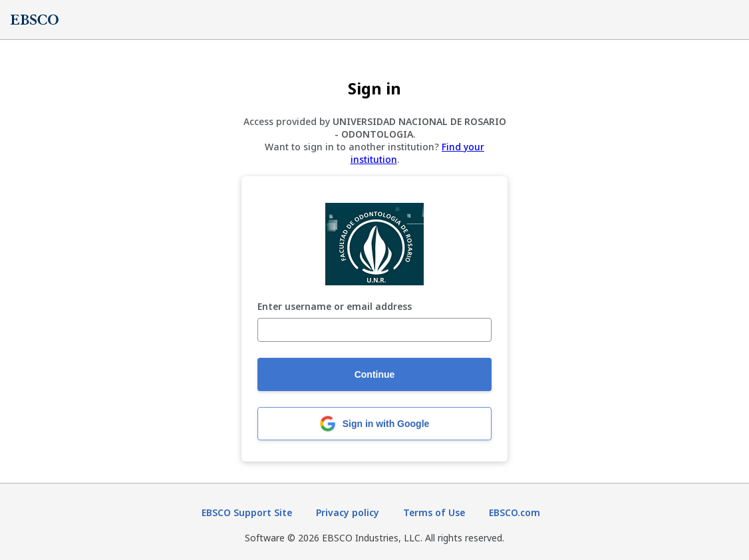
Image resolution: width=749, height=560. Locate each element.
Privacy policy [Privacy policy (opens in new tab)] (348, 512)
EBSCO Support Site (247, 512)
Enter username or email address (335, 307)
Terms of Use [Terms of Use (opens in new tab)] (434, 512)
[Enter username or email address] (374, 330)
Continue (375, 374)
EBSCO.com (515, 512)
